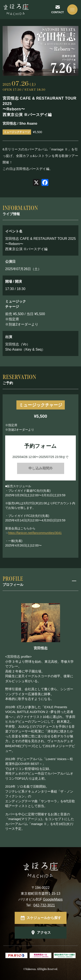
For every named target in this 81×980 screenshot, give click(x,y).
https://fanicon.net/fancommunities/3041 (35, 533)
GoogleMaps (53, 899)
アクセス (44, 932)
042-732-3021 (44, 905)
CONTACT (58, 12)
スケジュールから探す (44, 918)
